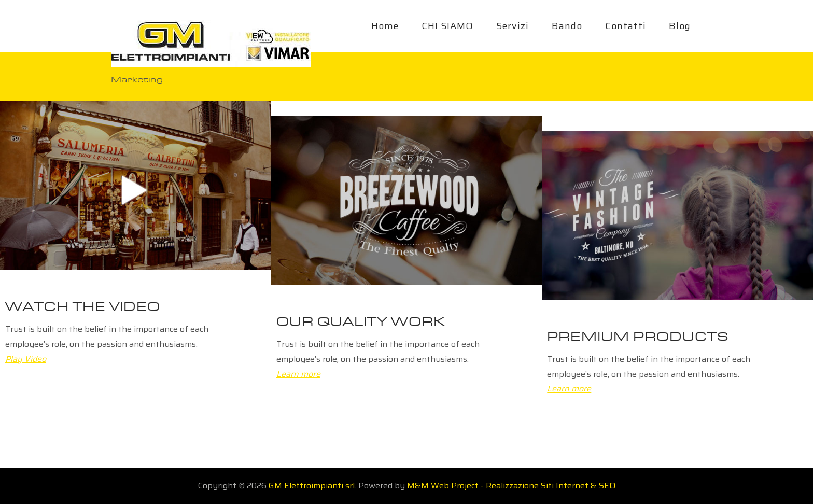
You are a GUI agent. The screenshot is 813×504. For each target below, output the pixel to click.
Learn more (298, 374)
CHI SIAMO (447, 26)
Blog (680, 26)
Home (385, 26)
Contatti (626, 26)
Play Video (26, 359)
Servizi (513, 26)
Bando (567, 26)
